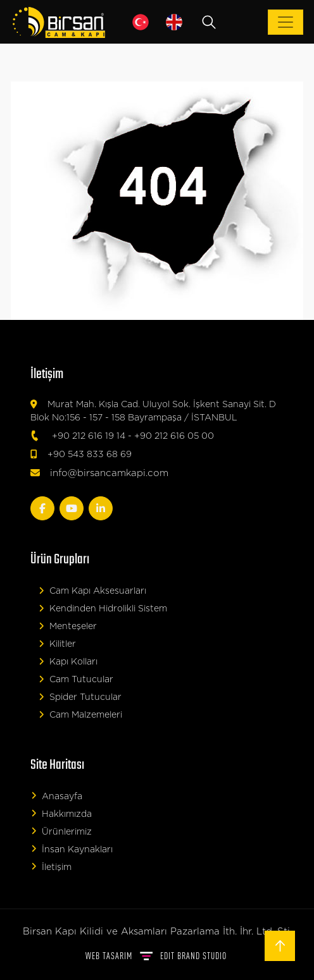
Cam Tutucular (76, 679)
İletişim (51, 867)
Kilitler (57, 644)
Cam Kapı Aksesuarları (92, 591)
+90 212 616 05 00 (174, 436)
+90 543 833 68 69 (90, 455)
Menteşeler (68, 626)
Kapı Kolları (68, 662)
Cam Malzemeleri (80, 715)
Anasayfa (57, 796)
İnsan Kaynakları (72, 849)
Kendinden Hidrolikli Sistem (103, 609)
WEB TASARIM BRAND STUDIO (156, 956)
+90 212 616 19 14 (89, 436)
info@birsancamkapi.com (109, 473)
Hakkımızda (61, 813)
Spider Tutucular (80, 697)
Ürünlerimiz (61, 831)
